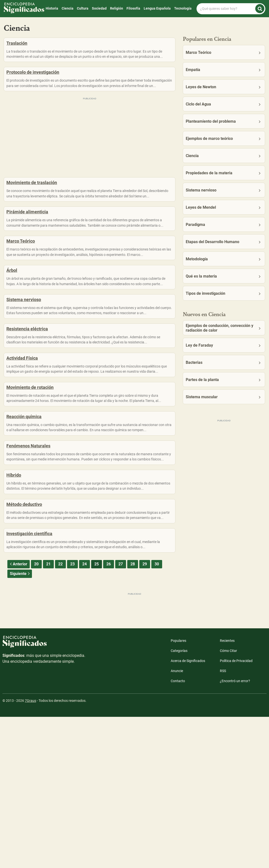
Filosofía (133, 8)
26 (109, 715)
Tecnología (183, 8)
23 (72, 715)
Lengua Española (157, 8)
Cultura (83, 8)
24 (85, 715)
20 (36, 715)
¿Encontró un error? (235, 832)
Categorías (179, 802)
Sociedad (99, 8)
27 (121, 715)
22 (60, 715)
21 (48, 715)
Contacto (178, 832)
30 (157, 715)
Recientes (227, 792)
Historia (52, 8)
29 (145, 715)
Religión (117, 8)
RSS (223, 822)
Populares (178, 792)
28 (133, 715)
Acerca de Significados (188, 812)
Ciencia (68, 8)
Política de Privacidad (236, 812)
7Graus (30, 852)
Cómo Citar (228, 802)
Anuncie (177, 822)
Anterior (18, 715)
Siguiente (20, 725)
